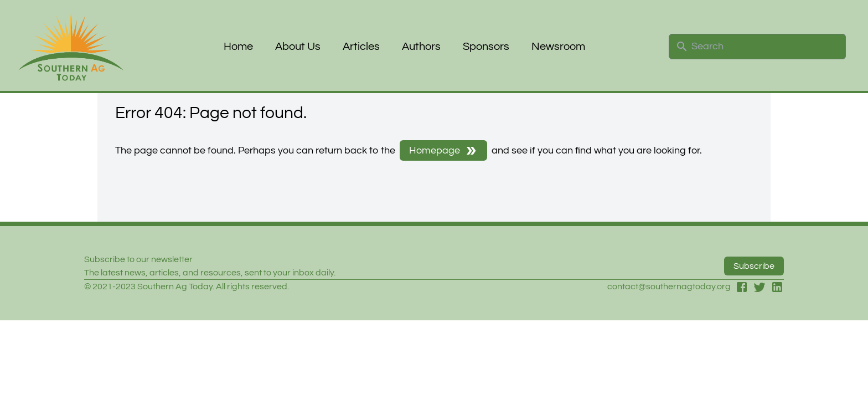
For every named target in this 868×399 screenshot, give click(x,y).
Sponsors (486, 47)
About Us (298, 47)
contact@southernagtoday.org (669, 287)
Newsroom (558, 47)
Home (238, 47)
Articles (361, 47)
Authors (421, 47)
